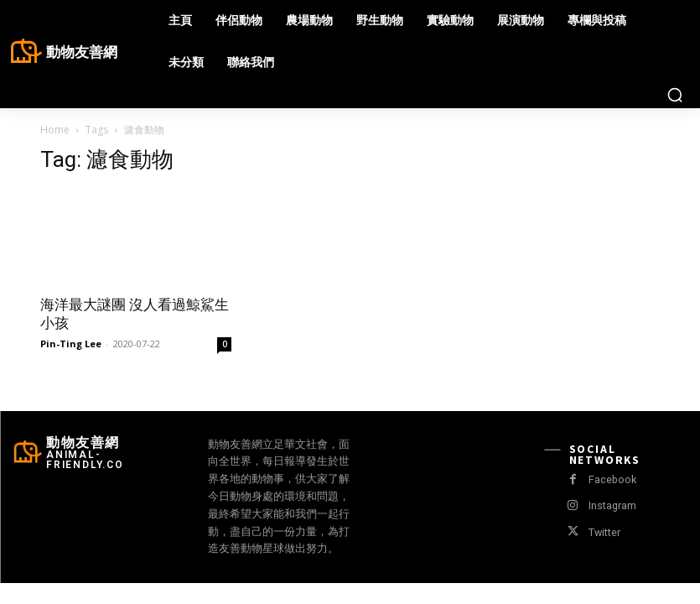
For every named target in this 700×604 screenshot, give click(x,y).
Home (55, 130)
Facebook (611, 479)
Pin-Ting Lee (71, 344)
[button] (675, 95)
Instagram (611, 505)
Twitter (603, 532)
